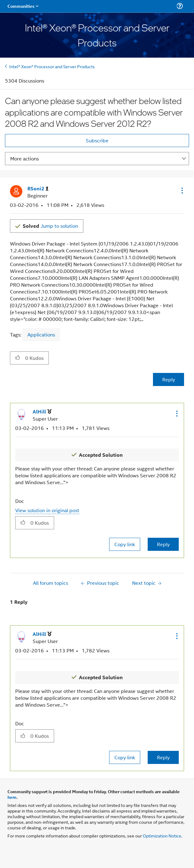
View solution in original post (47, 510)
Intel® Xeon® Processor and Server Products (52, 66)
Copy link (125, 544)
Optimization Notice (162, 835)
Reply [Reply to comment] (163, 544)
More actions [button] (25, 158)
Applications (41, 334)
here (12, 797)
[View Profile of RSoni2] (38, 189)
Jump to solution (50, 226)
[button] (182, 190)
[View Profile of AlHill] (42, 412)
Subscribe (97, 140)
